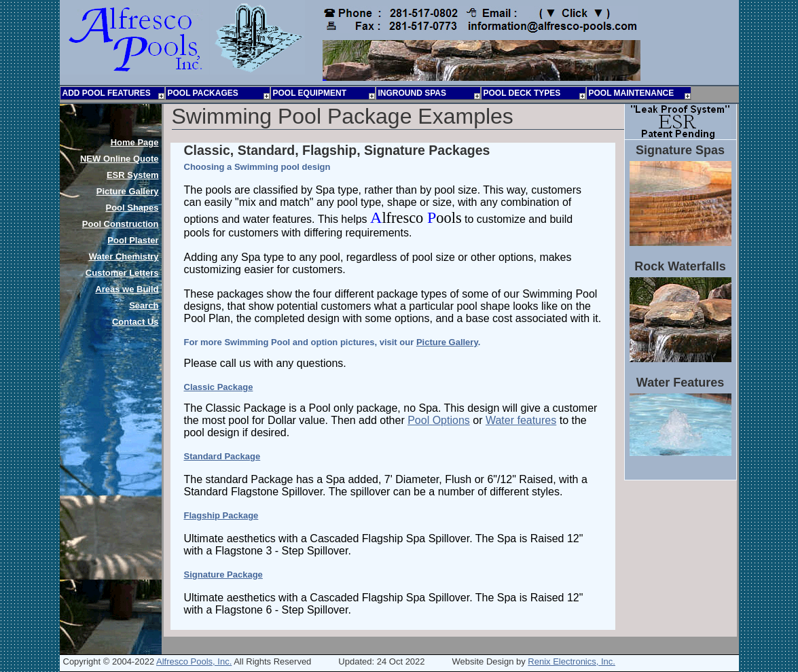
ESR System (133, 175)
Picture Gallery (447, 342)
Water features (521, 420)
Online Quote (120, 159)
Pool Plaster (133, 240)
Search (144, 305)
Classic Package (219, 387)
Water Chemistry (124, 257)
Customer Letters (122, 273)
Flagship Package (221, 515)
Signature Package (223, 574)
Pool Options (439, 420)
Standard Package (222, 456)
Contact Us (135, 322)
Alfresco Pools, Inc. (194, 661)
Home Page (135, 142)
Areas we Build (127, 289)
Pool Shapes (132, 208)
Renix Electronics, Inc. (572, 661)
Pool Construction (121, 224)
